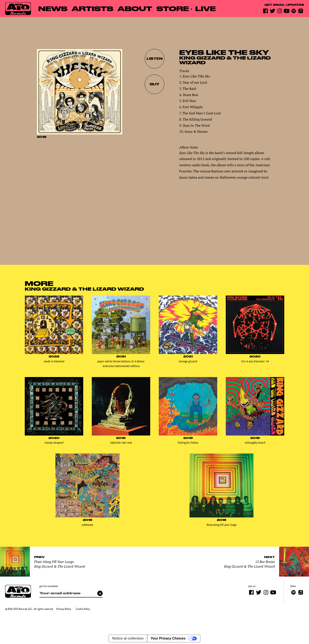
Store (173, 8)
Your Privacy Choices (168, 638)
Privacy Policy (64, 609)
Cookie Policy (83, 609)
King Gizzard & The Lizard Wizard (225, 60)
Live (206, 8)
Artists (93, 8)
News (53, 8)
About (135, 8)
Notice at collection (128, 638)
